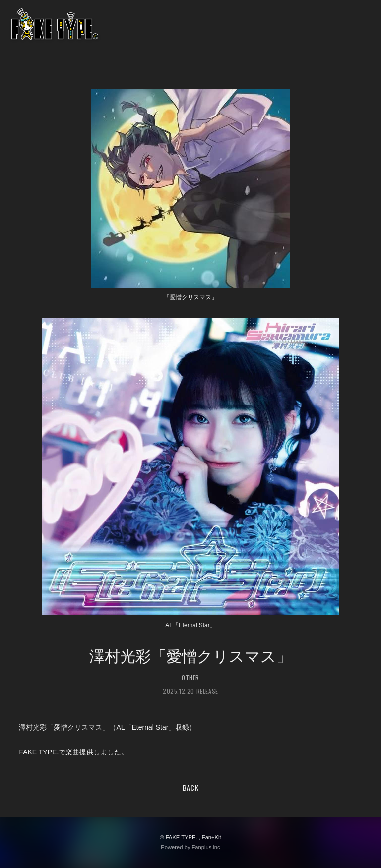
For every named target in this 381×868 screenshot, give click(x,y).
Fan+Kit (212, 837)
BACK (191, 787)
